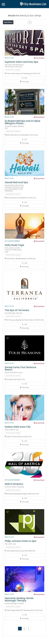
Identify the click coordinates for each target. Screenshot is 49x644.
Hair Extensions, (18, 82)
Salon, (11, 561)
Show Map (25, 99)
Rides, (15, 504)
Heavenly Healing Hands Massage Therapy (19, 616)
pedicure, (16, 206)
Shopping (20, 504)
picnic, (20, 267)
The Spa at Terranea (17, 327)
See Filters (8, 22)
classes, (12, 265)
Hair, (7, 330)
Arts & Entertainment (12, 258)
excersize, (9, 267)
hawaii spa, (9, 204)
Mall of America (14, 501)
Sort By (20, 33)
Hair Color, (9, 82)
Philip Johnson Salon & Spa (21, 558)
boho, (7, 265)
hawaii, (7, 202)
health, (15, 267)
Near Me (34, 27)
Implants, (21, 143)
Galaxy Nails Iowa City (18, 444)
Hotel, (12, 389)
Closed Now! (39, 75)
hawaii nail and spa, (17, 202)
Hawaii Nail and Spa (16, 199)
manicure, (17, 204)
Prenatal (20, 620)
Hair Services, (10, 84)
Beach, (7, 389)
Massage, (12, 330)
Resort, (17, 389)
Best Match (9, 33)
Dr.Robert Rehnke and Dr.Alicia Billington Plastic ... (23, 139)
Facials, (8, 620)
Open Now (18, 27)
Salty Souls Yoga (14, 262)
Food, (7, 504)
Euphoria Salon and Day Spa (21, 79)
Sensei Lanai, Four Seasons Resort (20, 386)
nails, (17, 84)
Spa (6, 145)
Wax (20, 84)
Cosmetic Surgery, (11, 143)
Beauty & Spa (9, 75)
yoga (7, 269)
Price (7, 27)
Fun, (11, 504)
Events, (18, 265)
